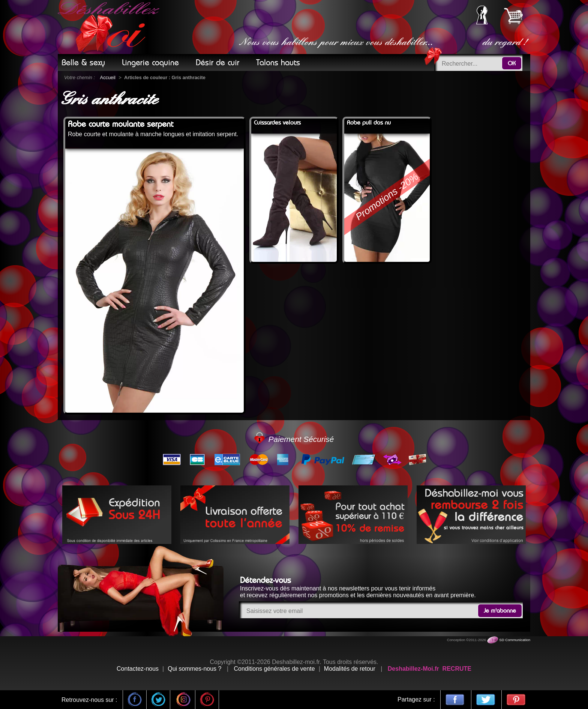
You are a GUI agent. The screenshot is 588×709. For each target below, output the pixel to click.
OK (512, 63)
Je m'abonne (500, 611)
